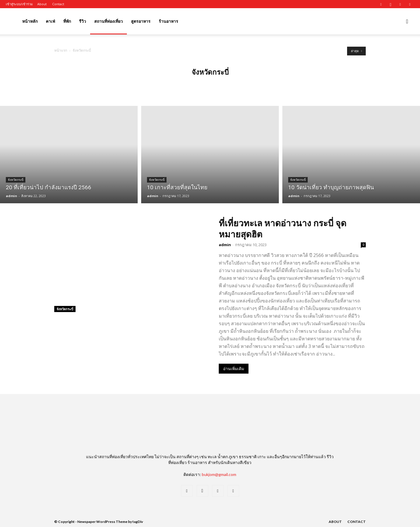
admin (12, 196)
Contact (58, 4)
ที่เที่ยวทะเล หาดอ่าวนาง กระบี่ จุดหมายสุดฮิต (282, 228)
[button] (407, 22)
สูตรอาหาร (141, 21)
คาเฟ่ (50, 21)
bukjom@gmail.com (219, 474)
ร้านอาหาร (168, 21)
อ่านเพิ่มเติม (234, 369)
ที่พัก (67, 21)
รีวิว (83, 21)
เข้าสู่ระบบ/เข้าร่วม (19, 4)
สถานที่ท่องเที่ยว (108, 21)
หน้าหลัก (30, 21)
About (42, 4)
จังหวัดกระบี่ (16, 180)
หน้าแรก (61, 50)
